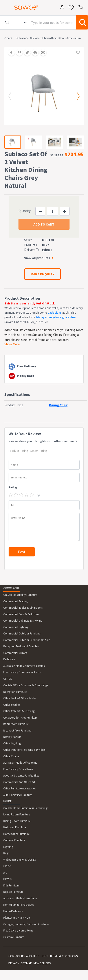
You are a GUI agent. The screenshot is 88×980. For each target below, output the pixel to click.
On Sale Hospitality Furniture (20, 595)
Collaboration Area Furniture (20, 718)
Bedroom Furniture (15, 827)
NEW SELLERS (42, 963)
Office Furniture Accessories (19, 788)
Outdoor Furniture (14, 840)
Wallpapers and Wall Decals (19, 860)
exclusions (55, 313)
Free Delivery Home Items (18, 930)
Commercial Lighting (16, 627)
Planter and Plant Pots (17, 918)
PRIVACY (14, 963)
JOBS (45, 956)
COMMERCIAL (11, 588)
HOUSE (7, 801)
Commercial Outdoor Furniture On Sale (27, 640)
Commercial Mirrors (15, 653)
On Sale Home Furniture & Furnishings (26, 808)
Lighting (8, 847)
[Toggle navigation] (5, 8)
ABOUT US (33, 956)
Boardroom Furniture (16, 724)
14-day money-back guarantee (56, 317)
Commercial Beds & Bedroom (21, 614)
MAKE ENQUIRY (42, 274)
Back (9, 38)
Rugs (6, 853)
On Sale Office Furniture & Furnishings (26, 685)
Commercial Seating (15, 601)
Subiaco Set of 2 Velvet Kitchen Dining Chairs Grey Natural (49, 38)
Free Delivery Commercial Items (22, 672)
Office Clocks (11, 756)
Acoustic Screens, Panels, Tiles (21, 776)
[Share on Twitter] (26, 53)
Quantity (25, 211)
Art (5, 873)
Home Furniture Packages (18, 905)
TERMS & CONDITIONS (64, 956)
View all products (37, 258)
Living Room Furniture (17, 814)
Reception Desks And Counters (21, 646)
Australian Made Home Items (20, 898)
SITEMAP (26, 963)
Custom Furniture (14, 937)
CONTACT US (16, 956)
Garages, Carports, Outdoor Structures (26, 924)
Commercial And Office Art (19, 782)
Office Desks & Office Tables (20, 698)
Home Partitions (13, 911)
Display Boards (12, 737)
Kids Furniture (11, 885)
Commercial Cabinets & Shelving (23, 621)
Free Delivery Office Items (18, 769)
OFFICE (8, 679)
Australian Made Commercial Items (24, 666)
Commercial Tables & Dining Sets (23, 608)
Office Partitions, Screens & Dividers (24, 750)
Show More (12, 344)
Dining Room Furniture (17, 821)
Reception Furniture (15, 692)
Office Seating (12, 705)
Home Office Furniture (16, 834)
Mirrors (7, 879)
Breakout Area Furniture (17, 731)
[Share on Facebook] (10, 53)
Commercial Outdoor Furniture (22, 633)
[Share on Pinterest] (18, 53)
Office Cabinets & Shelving (19, 711)
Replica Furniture (13, 892)
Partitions (9, 659)
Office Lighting (12, 743)
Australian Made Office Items (20, 763)
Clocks (7, 866)
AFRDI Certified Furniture (18, 795)
